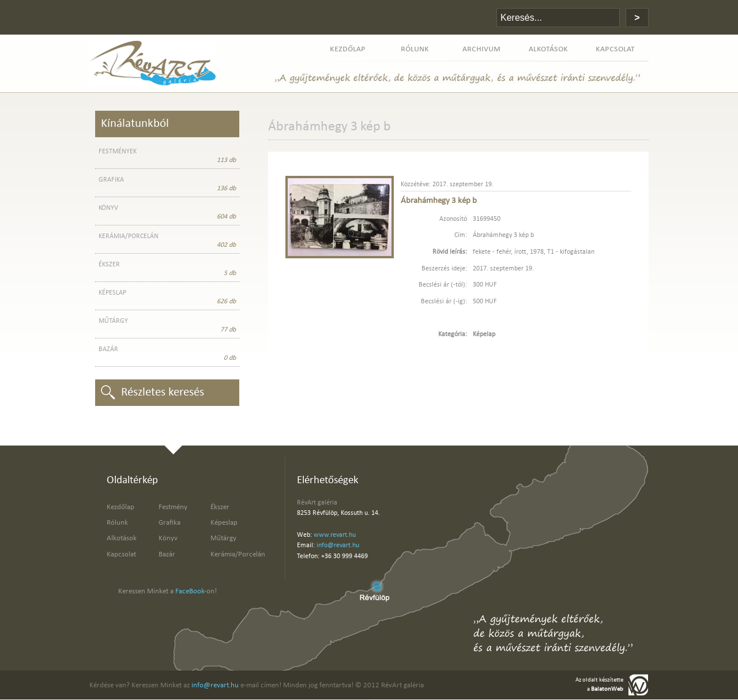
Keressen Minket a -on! (167, 591)
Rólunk (117, 523)
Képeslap (224, 523)
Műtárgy (223, 538)
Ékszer (220, 507)
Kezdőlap (121, 507)
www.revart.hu (335, 535)
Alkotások (122, 538)
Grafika (170, 523)
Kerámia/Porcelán (238, 554)
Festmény (173, 507)
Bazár (167, 554)
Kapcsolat (121, 554)
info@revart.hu (338, 545)
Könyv (168, 538)
